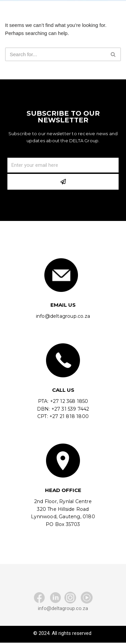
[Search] (55, 54)
